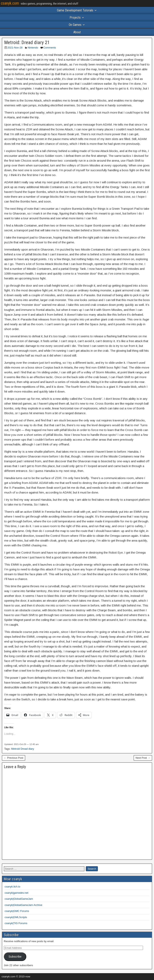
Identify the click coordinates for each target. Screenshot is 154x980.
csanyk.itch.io (12, 887)
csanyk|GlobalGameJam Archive (23, 905)
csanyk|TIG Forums (16, 923)
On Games (75, 25)
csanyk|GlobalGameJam (19, 899)
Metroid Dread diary (23, 749)
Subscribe (15, 957)
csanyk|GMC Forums (17, 911)
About (77, 32)
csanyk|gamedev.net (16, 893)
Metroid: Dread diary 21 (27, 42)
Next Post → (143, 758)
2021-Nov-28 (15, 48)
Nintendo (33, 48)
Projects (75, 18)
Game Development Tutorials (75, 10)
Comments (50, 48)
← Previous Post (14, 758)
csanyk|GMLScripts (16, 917)
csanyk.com (10, 3)
